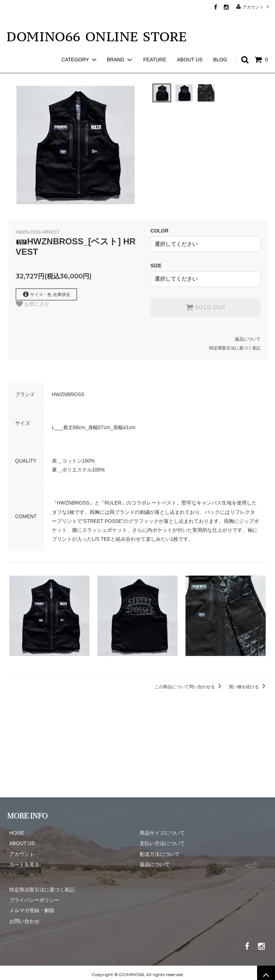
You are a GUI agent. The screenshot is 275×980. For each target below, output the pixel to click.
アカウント (253, 7)
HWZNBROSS (45, 68)
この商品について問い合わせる (189, 683)
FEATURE (155, 47)
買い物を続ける (248, 683)
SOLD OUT (206, 303)
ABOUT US (190, 47)
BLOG (220, 47)
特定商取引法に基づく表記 (235, 344)
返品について (248, 335)
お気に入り (33, 304)
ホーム (14, 68)
